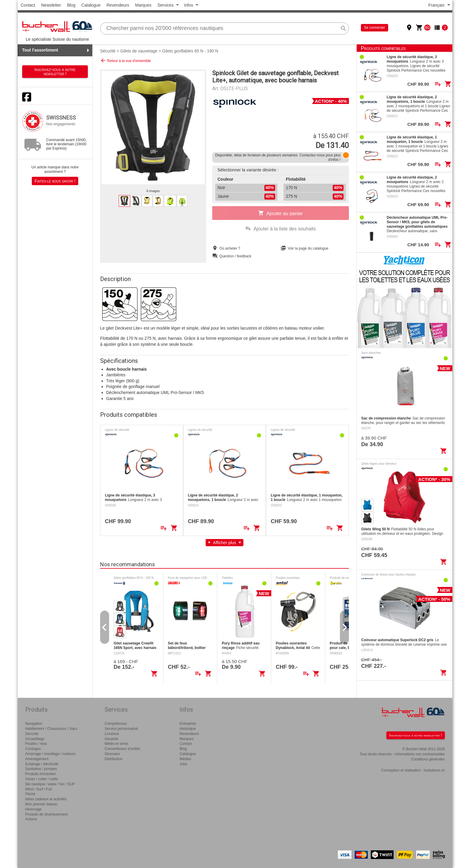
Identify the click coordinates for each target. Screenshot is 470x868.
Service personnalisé (121, 729)
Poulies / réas (36, 744)
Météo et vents (116, 744)
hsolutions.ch (434, 770)
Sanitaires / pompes (41, 769)
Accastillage (35, 739)
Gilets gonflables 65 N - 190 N (190, 51)
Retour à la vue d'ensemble (125, 61)
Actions (31, 819)
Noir (246, 188)
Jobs (183, 764)
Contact (28, 5)
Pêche (30, 794)
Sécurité (108, 51)
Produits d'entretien (41, 774)
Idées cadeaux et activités (46, 799)
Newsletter (51, 5)
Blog (71, 5)
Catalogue (91, 5)
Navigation (34, 724)
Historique (188, 729)
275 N (315, 197)
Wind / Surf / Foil (39, 789)
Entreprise (188, 724)
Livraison (112, 734)
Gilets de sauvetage (139, 51)
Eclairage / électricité (42, 764)
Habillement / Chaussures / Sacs (51, 729)
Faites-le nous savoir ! (55, 181)
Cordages (33, 749)
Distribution (114, 759)
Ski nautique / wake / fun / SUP (50, 784)
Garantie (112, 739)
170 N (315, 188)
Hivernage (33, 809)
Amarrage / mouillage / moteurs (50, 754)
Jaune (246, 197)
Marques (143, 5)
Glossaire (112, 754)
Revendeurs (118, 5)
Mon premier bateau (41, 804)
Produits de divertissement (46, 814)
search (344, 28)
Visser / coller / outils (42, 779)
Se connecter (375, 28)
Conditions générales (428, 759)
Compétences (116, 724)
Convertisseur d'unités (122, 749)
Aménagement (37, 759)
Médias (185, 759)
